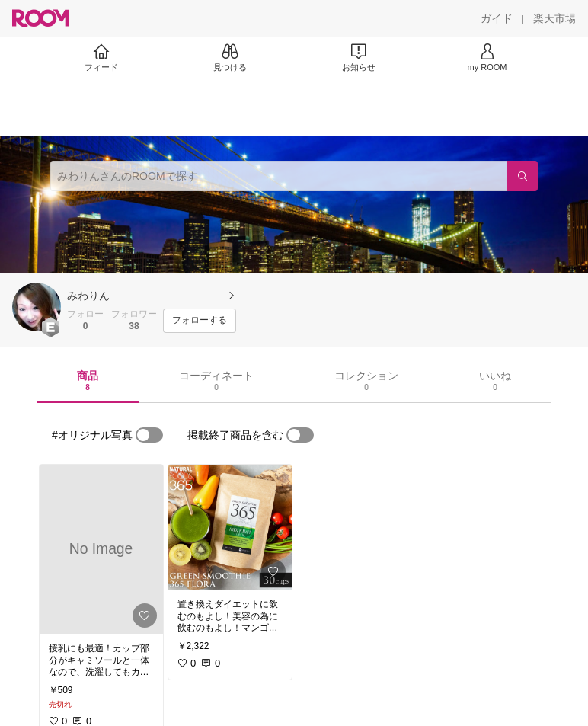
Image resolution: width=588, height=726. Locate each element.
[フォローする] (200, 321)
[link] (101, 549)
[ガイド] (497, 18)
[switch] (149, 435)
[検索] (522, 176)
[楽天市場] (554, 18)
